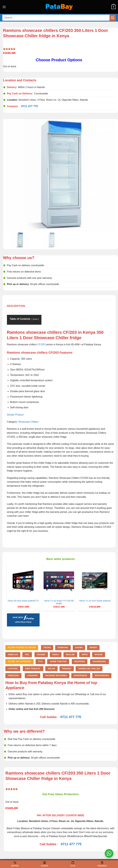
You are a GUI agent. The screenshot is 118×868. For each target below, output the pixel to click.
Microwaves (102, 675)
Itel (27, 655)
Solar (51, 669)
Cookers (32, 675)
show (35, 319)
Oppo (85, 655)
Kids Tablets (33, 669)
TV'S (40, 661)
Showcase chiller (89, 669)
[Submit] (113, 18)
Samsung (63, 647)
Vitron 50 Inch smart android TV (23, 601)
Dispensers (81, 675)
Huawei (41, 655)
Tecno (47, 647)
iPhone (99, 655)
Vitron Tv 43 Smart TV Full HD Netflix (59, 602)
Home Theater (58, 661)
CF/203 (41, 344)
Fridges (67, 669)
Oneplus (13, 655)
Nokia (56, 655)
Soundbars (100, 661)
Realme (70, 655)
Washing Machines (56, 675)
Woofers (80, 661)
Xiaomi (79, 647)
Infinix (93, 647)
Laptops (13, 669)
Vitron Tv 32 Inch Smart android (95, 601)
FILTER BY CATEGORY (19, 661)
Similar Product (15, 415)
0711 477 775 (30, 106)
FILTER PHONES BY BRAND (22, 647)
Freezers (13, 675)
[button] (4, 7)
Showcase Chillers (28, 422)
